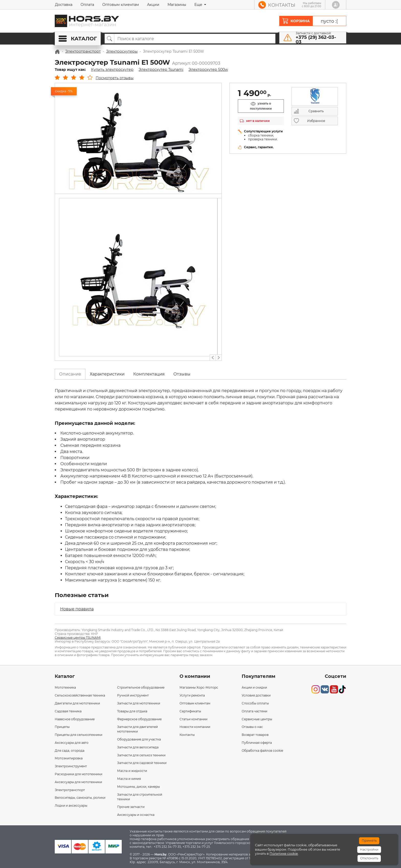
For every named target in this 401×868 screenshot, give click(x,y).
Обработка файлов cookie (262, 751)
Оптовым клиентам (121, 5)
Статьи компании (193, 719)
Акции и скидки (254, 687)
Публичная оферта (257, 743)
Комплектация (149, 374)
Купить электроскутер (112, 70)
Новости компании (195, 727)
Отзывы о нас (252, 727)
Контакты (187, 735)
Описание (70, 374)
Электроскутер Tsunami (161, 70)
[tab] (70, 374)
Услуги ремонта (192, 695)
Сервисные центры (257, 719)
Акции (153, 5)
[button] (213, 358)
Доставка (64, 5)
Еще (199, 5)
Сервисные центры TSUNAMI (78, 638)
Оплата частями (254, 711)
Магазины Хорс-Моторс (199, 687)
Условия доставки (256, 695)
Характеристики (107, 374)
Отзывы (182, 374)
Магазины (177, 5)
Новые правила (77, 609)
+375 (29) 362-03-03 (316, 40)
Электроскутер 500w (208, 70)
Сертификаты (190, 711)
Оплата (87, 5)
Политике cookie (284, 854)
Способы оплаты (255, 703)
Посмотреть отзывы (115, 78)
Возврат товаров (255, 735)
